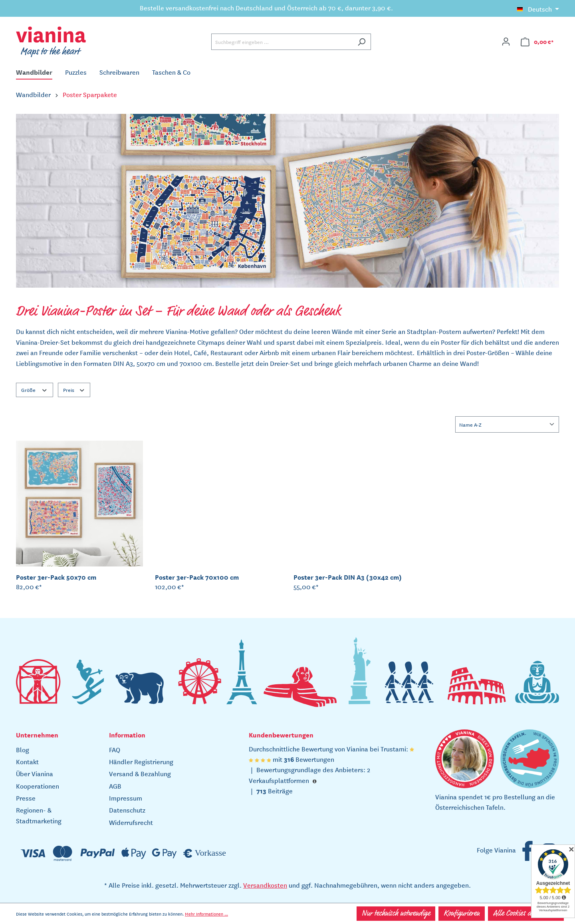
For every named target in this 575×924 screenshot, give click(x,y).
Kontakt (27, 761)
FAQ (115, 749)
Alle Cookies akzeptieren (526, 914)
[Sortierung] (507, 424)
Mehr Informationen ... (206, 914)
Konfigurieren (462, 914)
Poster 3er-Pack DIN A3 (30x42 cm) (348, 577)
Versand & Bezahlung (140, 773)
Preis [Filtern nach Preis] (74, 389)
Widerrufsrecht (131, 822)
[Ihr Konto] (506, 42)
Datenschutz (127, 810)
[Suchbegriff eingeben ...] (282, 42)
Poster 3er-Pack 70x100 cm (197, 577)
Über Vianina (35, 773)
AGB (115, 786)
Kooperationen (38, 786)
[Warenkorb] (537, 42)
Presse (26, 798)
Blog (23, 749)
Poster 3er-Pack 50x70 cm (56, 577)
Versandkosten (265, 885)
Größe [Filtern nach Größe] (35, 389)
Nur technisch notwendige (396, 914)
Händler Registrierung (141, 761)
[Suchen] (362, 42)
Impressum (126, 798)
